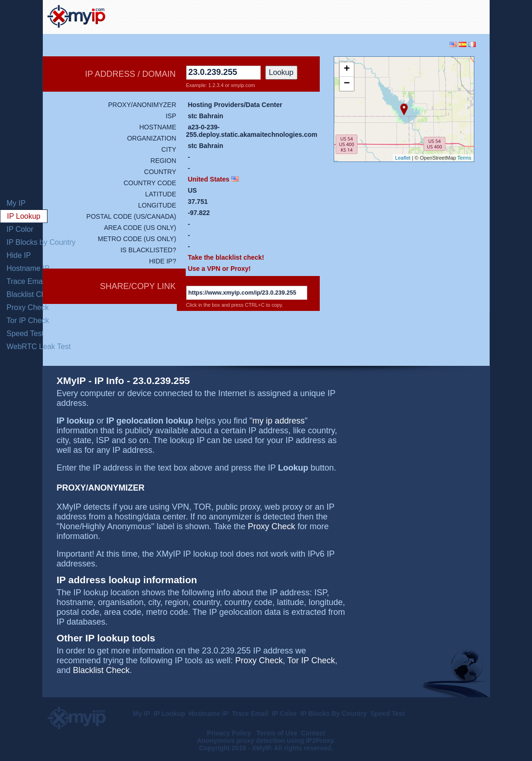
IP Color (20, 229)
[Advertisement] (376, 16)
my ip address (278, 421)
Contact (313, 733)
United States (208, 179)
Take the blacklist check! (226, 257)
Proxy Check (28, 307)
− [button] (347, 84)
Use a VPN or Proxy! (219, 269)
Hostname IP (28, 268)
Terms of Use (277, 733)
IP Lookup (24, 216)
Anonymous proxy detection (241, 741)
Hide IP (19, 255)
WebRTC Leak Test (39, 347)
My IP (16, 203)
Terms (465, 158)
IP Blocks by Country (41, 242)
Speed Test (25, 333)
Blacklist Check (32, 294)
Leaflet (403, 158)
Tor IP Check (28, 320)
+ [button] (347, 69)
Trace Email (26, 281)
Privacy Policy (230, 733)
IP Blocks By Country (334, 714)
